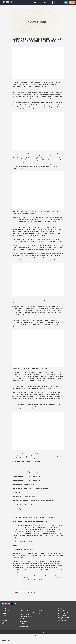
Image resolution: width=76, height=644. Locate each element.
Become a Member (62, 625)
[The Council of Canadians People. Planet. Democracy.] (8, 2)
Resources (41, 622)
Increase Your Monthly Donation (65, 622)
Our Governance (6, 620)
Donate (60, 617)
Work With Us (5, 630)
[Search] (55, 2)
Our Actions (23, 628)
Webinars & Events (24, 636)
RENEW (72, 2)
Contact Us (5, 634)
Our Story (4, 618)
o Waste (27, 620)
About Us (29, 2)
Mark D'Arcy (17, 44)
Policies (5, 629)
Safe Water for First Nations (27, 622)
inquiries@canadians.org (62, 642)
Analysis (47, 2)
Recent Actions (24, 630)
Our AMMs (5, 624)
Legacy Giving (61, 629)
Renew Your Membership (63, 627)
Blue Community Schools (26, 626)
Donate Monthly (62, 620)
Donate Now (61, 619)
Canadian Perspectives (44, 624)
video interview (19, 154)
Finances (5, 627)
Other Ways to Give (62, 630)
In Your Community (24, 631)
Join (66, 2)
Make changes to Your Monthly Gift (66, 624)
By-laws (5, 625)
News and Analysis (43, 617)
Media (40, 620)
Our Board (5, 622)
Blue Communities (25, 635)
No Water (23, 620)
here (19, 394)
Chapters (23, 633)
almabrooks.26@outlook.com (32, 410)
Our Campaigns (23, 619)
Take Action (38, 2)
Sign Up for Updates (7, 632)
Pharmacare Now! (25, 625)
